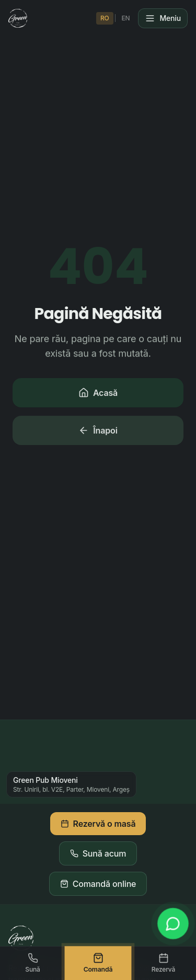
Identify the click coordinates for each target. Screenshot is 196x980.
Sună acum (98, 853)
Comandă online (98, 884)
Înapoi (98, 431)
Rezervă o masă (98, 824)
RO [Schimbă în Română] (105, 18)
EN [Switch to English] (125, 18)
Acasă (98, 394)
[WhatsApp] (173, 923)
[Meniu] (163, 18)
